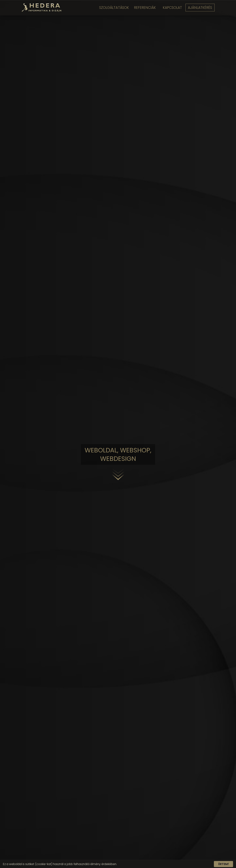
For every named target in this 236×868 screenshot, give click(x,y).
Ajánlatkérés (201, 8)
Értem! (224, 864)
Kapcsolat (172, 8)
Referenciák (144, 8)
